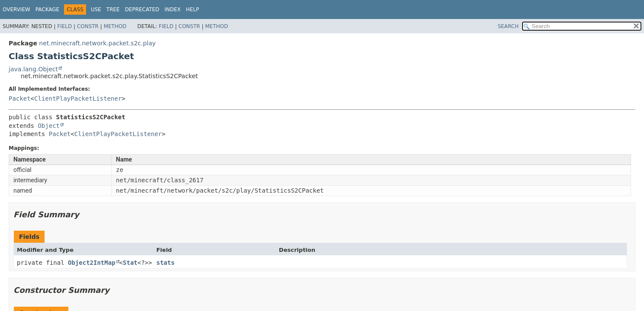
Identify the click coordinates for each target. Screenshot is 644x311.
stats (165, 263)
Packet (20, 98)
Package (47, 10)
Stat (130, 263)
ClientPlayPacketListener (78, 98)
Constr (88, 26)
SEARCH (508, 26)
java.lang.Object (33, 69)
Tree (113, 10)
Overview (16, 10)
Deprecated (142, 10)
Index (173, 10)
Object (49, 126)
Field (64, 26)
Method (115, 26)
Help (193, 10)
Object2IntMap (92, 263)
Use (96, 10)
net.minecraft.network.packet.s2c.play (97, 43)
